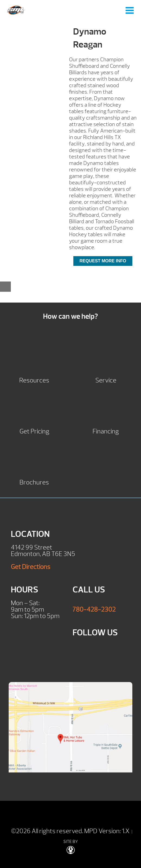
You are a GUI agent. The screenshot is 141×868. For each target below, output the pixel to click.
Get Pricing (34, 431)
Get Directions (31, 567)
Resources (34, 380)
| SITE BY (98, 842)
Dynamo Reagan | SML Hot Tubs (16, 10)
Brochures (34, 482)
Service (106, 380)
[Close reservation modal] (5, 287)
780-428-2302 (94, 609)
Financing (106, 431)
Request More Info (103, 261)
